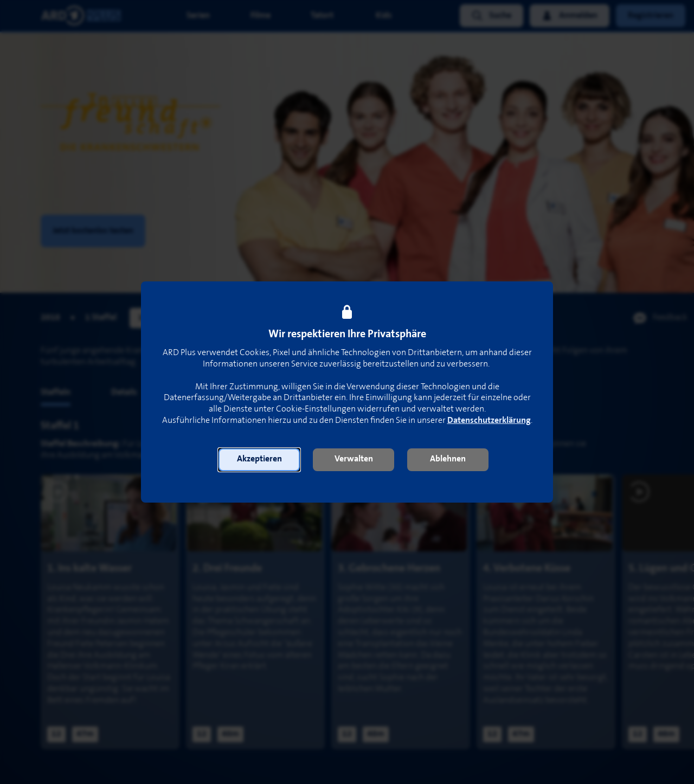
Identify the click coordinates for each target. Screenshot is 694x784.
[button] (259, 460)
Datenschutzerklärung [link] (489, 420)
